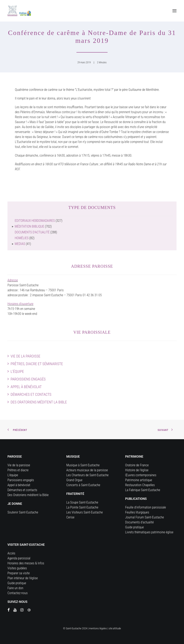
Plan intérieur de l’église (23, 578)
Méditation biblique (29, 226)
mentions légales (98, 628)
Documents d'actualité (32, 232)
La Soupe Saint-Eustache (82, 502)
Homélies (22, 238)
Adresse (13, 280)
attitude (117, 628)
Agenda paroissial (19, 558)
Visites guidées (17, 568)
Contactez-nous (18, 593)
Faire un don (15, 588)
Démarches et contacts (31, 394)
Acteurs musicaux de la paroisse (87, 470)
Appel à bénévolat (26, 387)
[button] (174, 11)
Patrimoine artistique (139, 480)
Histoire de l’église (137, 470)
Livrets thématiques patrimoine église (149, 532)
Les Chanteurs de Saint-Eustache (87, 475)
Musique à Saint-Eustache (83, 465)
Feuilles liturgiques (137, 512)
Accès (11, 553)
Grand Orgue (74, 480)
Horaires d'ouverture (20, 304)
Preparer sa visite (19, 573)
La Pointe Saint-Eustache (82, 507)
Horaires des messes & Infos (26, 563)
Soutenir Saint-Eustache (23, 512)
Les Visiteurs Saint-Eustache (85, 512)
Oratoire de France (137, 465)
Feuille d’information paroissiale (146, 507)
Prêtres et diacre (18, 470)
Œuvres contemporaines (141, 475)
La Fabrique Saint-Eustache (143, 490)
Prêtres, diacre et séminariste (37, 364)
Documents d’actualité (139, 522)
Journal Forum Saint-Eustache (145, 517)
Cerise (70, 517)
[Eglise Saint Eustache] (19, 11)
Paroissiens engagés (28, 379)
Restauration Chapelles (140, 485)
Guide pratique (134, 527)
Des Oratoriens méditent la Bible (39, 402)
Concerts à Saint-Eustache (83, 485)
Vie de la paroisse (25, 356)
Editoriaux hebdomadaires (35, 221)
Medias (20, 244)
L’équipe (17, 371)
